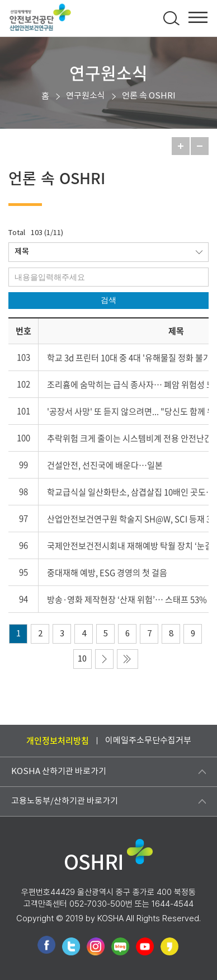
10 (82, 659)
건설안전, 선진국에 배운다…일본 (105, 465)
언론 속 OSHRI (149, 96)
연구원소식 (86, 96)
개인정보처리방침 (58, 740)
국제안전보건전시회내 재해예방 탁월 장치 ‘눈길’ (131, 546)
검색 (108, 300)
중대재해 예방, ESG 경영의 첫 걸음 (107, 573)
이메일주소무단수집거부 (148, 741)
